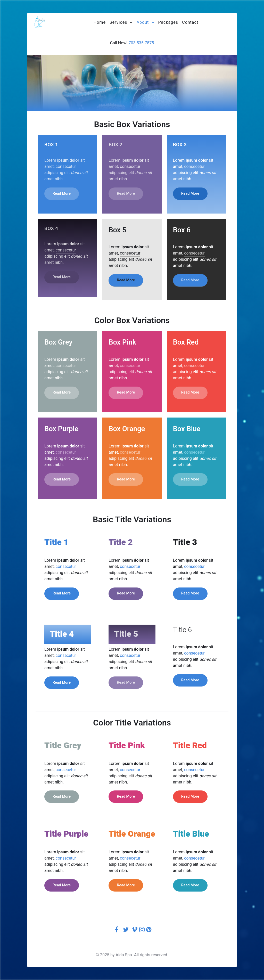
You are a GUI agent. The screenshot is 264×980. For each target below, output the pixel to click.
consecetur (66, 167)
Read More (62, 194)
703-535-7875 (141, 43)
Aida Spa (124, 955)
